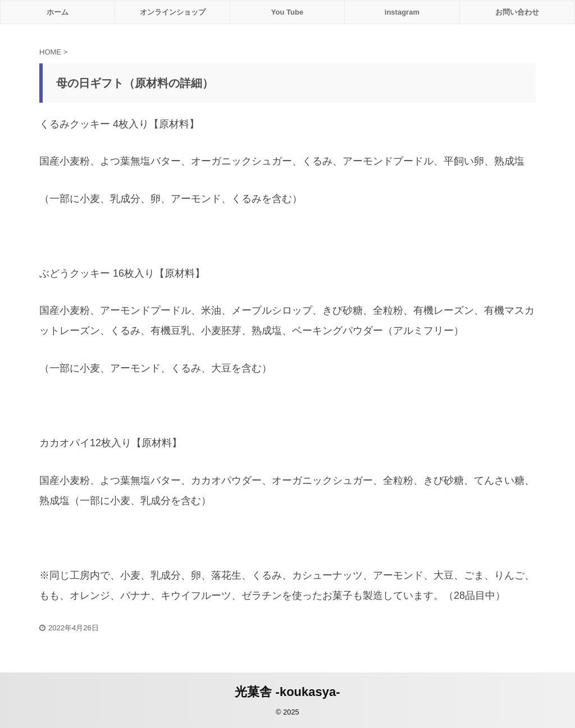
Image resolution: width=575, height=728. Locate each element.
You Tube (287, 12)
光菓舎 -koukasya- (287, 692)
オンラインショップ (173, 12)
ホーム (58, 12)
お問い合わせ (517, 12)
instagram (402, 12)
